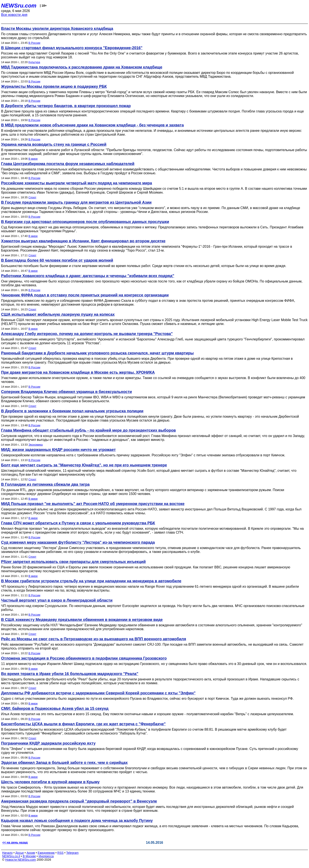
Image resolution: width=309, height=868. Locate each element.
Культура (34, 62)
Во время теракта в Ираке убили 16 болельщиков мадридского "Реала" (70, 674)
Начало (7, 853)
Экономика (36, 445)
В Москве (29, 856)
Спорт (33, 197)
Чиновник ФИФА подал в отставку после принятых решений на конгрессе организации (85, 295)
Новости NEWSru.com (20, 860)
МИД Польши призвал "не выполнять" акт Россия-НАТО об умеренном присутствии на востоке (93, 504)
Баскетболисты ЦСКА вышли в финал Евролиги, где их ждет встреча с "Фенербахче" (83, 724)
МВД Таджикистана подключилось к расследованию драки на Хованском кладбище (82, 67)
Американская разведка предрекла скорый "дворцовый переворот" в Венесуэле (79, 801)
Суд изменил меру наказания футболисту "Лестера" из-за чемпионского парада (78, 542)
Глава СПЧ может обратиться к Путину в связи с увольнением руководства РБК (78, 523)
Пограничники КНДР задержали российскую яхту (48, 743)
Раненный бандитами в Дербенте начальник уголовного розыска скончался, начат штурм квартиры (97, 353)
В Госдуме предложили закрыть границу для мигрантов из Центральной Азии (76, 202)
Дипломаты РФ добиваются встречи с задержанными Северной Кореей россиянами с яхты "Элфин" (98, 693)
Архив (31, 853)
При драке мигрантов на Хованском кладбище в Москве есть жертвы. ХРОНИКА (78, 372)
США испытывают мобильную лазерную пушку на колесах (58, 314)
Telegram (73, 853)
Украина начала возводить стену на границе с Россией (54, 144)
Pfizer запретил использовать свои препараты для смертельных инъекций (73, 562)
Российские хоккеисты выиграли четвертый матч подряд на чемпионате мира (76, 183)
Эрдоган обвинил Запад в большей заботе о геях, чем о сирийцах (64, 763)
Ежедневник (46, 853)
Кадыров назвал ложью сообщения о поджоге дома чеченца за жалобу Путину (77, 821)
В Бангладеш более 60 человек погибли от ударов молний (57, 260)
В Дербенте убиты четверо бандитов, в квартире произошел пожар (66, 106)
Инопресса (46, 856)
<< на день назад (15, 842)
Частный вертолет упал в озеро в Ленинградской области (57, 600)
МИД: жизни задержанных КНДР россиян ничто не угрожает (58, 450)
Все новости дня (14, 15)
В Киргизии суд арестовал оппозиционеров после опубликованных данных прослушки (85, 222)
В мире (33, 159)
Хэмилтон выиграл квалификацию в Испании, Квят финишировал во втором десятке (83, 241)
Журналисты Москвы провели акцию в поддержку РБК (54, 86)
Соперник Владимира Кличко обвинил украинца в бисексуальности (67, 392)
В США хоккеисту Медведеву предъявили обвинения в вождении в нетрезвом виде (82, 620)
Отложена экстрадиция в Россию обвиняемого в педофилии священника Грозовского (84, 658)
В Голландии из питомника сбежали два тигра (45, 484)
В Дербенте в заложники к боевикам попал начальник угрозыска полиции (72, 411)
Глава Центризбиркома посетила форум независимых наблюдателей (68, 164)
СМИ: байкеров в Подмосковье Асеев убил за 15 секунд (55, 709)
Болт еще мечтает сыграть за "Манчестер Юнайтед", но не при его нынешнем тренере (84, 465)
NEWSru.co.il (11, 856)
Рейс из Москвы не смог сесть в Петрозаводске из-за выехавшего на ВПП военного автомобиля (94, 639)
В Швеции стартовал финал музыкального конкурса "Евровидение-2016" (72, 48)
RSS (60, 853)
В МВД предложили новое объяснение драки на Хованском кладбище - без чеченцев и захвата (92, 125)
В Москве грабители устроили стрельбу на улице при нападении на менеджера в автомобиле (91, 581)
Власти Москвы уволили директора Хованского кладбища (57, 29)
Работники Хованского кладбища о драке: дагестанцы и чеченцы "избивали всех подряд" (88, 276)
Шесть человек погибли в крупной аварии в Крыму (50, 782)
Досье (20, 853)
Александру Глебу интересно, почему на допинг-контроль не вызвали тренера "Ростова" (87, 334)
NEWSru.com (19, 6)
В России (34, 43)
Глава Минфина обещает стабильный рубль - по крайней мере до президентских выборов (88, 430)
